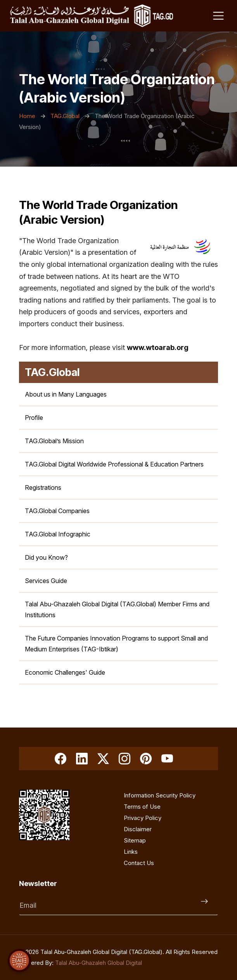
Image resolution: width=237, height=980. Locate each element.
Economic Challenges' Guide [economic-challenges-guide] (65, 672)
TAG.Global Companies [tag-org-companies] (57, 511)
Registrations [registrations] (43, 487)
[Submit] (206, 905)
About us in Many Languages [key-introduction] (66, 394)
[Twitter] (103, 759)
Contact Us (139, 863)
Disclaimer (138, 829)
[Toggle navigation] (218, 16)
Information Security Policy (160, 795)
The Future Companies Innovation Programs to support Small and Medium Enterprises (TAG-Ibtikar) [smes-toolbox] (116, 644)
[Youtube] (167, 759)
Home (28, 116)
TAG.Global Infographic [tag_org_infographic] (58, 534)
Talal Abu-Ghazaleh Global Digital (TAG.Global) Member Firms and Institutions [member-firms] (117, 609)
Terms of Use (142, 807)
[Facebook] (61, 759)
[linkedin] (82, 759)
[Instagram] (125, 759)
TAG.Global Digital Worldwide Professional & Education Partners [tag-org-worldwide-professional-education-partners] (114, 464)
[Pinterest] (146, 759)
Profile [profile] (34, 418)
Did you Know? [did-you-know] (46, 557)
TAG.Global (66, 116)
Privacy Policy (143, 818)
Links (131, 852)
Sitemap (135, 840)
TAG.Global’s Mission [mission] (54, 441)
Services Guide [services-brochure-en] (46, 581)
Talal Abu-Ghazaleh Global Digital (99, 963)
